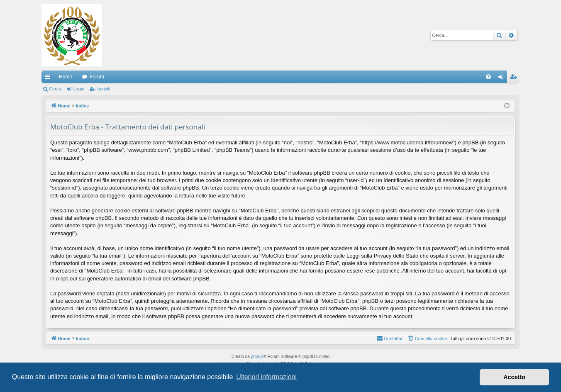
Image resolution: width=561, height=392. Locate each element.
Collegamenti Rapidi (49, 78)
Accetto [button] (514, 377)
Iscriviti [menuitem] (515, 78)
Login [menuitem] (503, 78)
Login (79, 89)
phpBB (257, 357)
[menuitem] (488, 77)
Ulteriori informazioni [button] (266, 377)
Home (66, 77)
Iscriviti (103, 89)
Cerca (55, 89)
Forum (97, 77)
